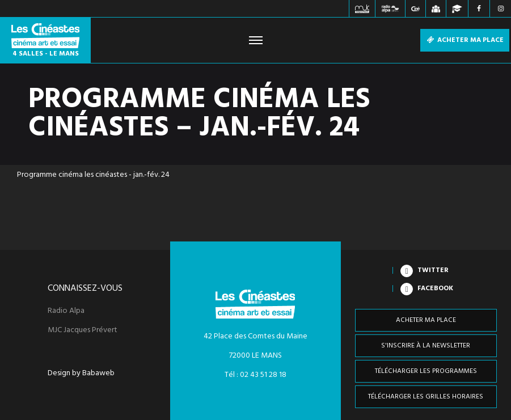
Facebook (435, 289)
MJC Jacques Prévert (83, 330)
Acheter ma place (465, 40)
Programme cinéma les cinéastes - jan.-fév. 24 (93, 175)
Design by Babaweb (81, 374)
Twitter (433, 270)
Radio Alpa (66, 311)
